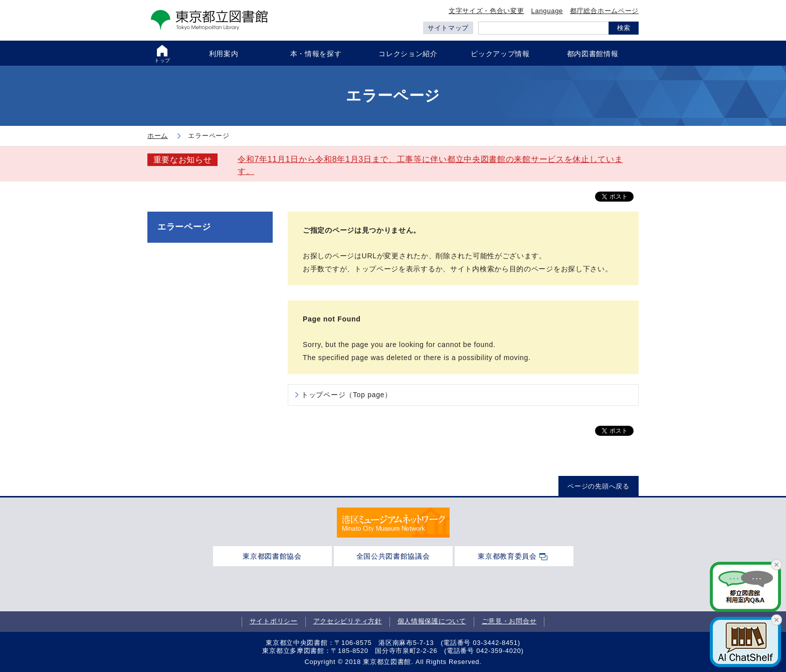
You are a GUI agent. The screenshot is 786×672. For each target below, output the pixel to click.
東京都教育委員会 (507, 556)
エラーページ (184, 227)
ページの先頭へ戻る (598, 486)
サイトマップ (448, 28)
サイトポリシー (274, 622)
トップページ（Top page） (347, 395)
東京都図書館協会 (272, 556)
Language (547, 11)
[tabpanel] (393, 523)
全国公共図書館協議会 (393, 556)
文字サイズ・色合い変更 (486, 11)
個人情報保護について (432, 622)
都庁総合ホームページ (604, 11)
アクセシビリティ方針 (348, 622)
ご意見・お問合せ (509, 622)
